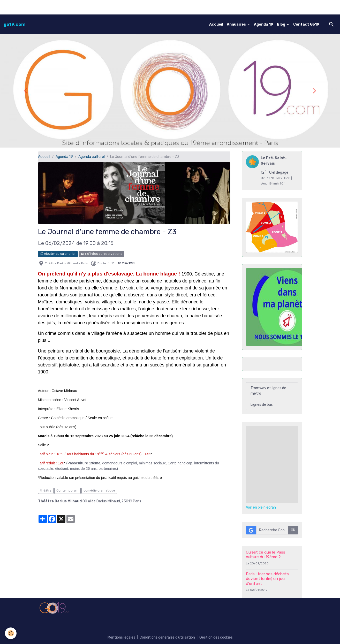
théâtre (46, 490)
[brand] (15, 24)
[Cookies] (11, 633)
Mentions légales (121, 637)
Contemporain (67, 490)
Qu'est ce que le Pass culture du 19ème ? (266, 555)
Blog (281, 24)
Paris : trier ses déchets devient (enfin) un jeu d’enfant (267, 579)
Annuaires (237, 24)
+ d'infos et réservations (101, 254)
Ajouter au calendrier (58, 254)
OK (293, 530)
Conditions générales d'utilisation (167, 637)
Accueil (216, 24)
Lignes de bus (262, 405)
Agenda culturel (92, 157)
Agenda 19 (264, 24)
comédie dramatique (99, 490)
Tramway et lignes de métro (268, 391)
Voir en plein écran (261, 507)
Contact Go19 (306, 24)
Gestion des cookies (216, 637)
